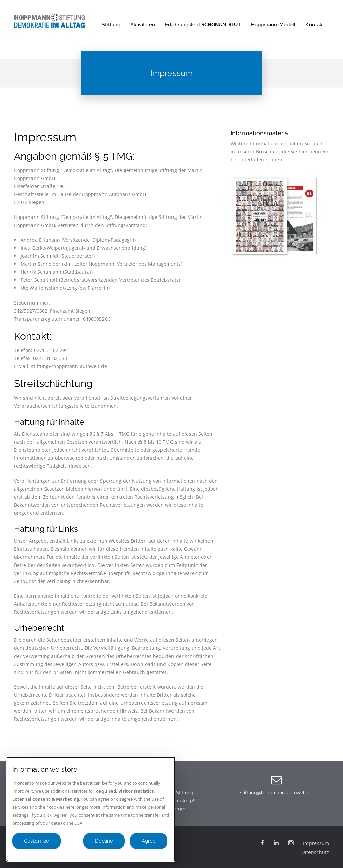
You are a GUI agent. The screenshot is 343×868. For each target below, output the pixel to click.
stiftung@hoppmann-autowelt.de (277, 793)
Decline (104, 841)
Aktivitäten (143, 25)
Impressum (316, 843)
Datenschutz (315, 852)
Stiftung (111, 25)
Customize (37, 841)
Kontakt (315, 25)
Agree (149, 841)
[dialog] (91, 809)
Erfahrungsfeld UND (203, 25)
